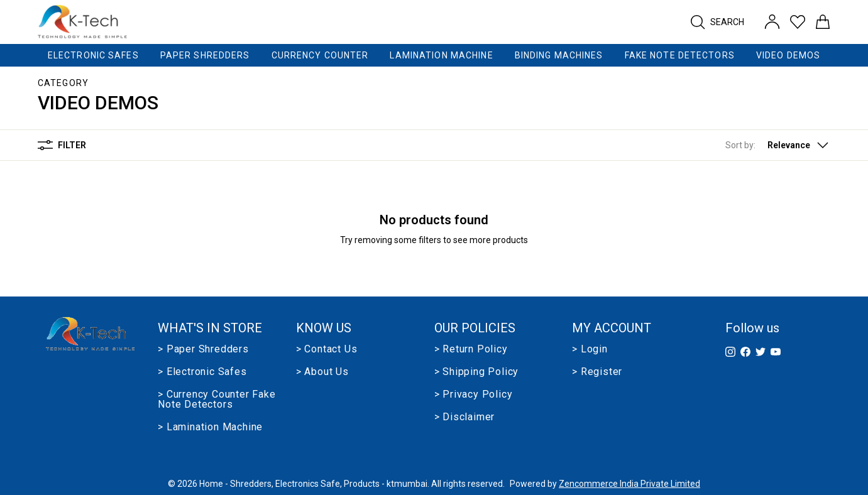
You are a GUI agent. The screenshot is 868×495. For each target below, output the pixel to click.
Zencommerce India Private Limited (629, 484)
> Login (590, 349)
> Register (597, 372)
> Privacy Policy (474, 394)
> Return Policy (471, 349)
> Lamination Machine (210, 427)
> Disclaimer (465, 417)
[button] (778, 145)
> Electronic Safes (202, 372)
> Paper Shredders (203, 349)
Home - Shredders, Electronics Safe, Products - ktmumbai (313, 484)
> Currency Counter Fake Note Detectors (217, 400)
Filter (62, 145)
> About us (322, 372)
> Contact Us (327, 349)
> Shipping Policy (477, 372)
